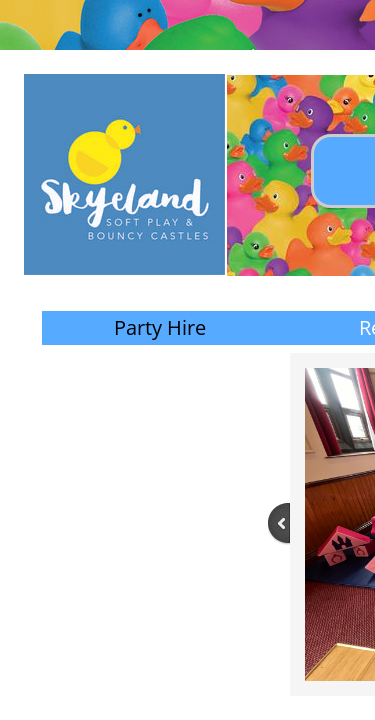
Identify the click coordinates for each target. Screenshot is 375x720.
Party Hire (160, 327)
